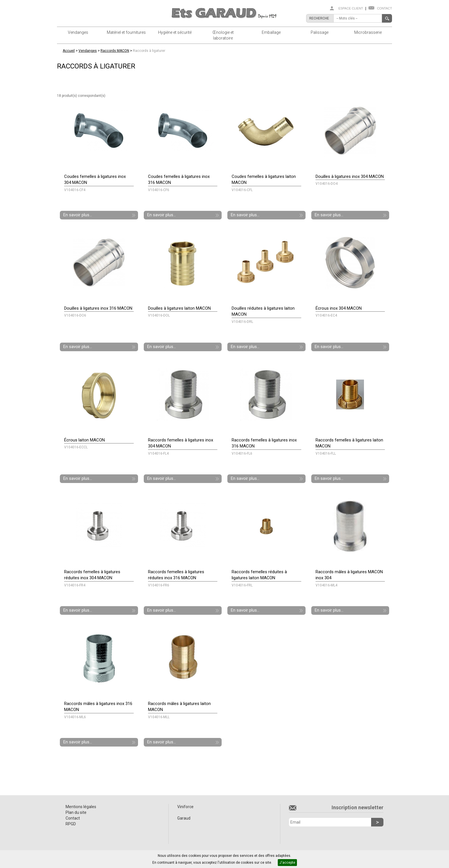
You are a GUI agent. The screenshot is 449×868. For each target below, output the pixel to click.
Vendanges (78, 32)
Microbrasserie (368, 32)
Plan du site (76, 812)
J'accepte (287, 863)
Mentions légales (81, 807)
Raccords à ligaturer (149, 51)
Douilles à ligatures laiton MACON (179, 308)
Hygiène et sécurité (175, 32)
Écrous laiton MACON (84, 440)
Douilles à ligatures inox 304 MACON (350, 176)
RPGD (71, 824)
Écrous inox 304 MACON (339, 308)
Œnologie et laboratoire (223, 35)
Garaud (184, 818)
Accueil (69, 51)
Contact (385, 8)
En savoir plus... (78, 215)
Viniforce (185, 807)
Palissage (320, 32)
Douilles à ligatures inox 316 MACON (98, 308)
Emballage (271, 32)
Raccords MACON (115, 51)
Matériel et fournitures (126, 32)
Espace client (351, 8)
